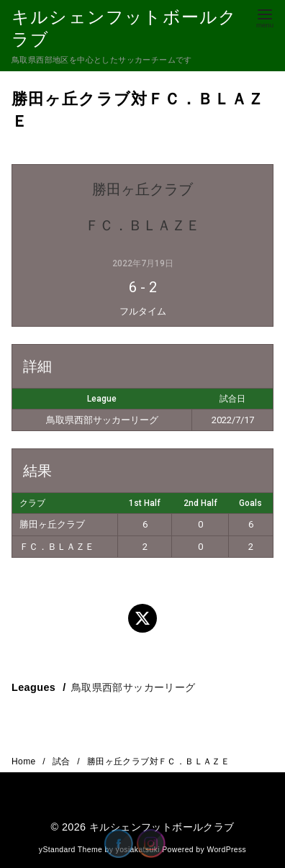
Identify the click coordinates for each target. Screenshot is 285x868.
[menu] (265, 17)
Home (25, 761)
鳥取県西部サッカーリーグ (134, 687)
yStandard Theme (71, 850)
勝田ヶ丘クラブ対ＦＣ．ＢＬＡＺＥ (158, 761)
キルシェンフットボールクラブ (162, 827)
